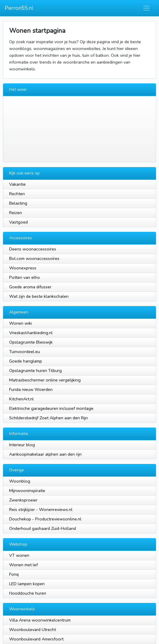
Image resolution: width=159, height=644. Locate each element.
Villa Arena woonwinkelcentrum (40, 620)
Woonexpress (23, 268)
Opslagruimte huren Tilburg (35, 370)
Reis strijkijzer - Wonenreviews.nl (41, 509)
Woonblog (20, 481)
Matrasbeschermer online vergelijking (45, 380)
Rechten (17, 194)
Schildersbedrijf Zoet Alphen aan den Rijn (48, 418)
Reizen (16, 213)
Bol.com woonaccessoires (34, 258)
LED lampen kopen (27, 584)
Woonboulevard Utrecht (33, 630)
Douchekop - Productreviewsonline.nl (45, 519)
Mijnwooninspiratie (27, 491)
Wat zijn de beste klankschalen (39, 296)
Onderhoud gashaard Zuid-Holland (43, 528)
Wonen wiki (21, 323)
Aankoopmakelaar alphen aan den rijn (45, 454)
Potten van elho (25, 277)
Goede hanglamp (26, 361)
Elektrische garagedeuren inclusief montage (51, 408)
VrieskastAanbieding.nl (31, 333)
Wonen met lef (23, 565)
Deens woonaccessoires (33, 249)
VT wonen (19, 555)
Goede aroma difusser (30, 287)
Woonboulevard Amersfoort (36, 639)
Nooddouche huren (28, 593)
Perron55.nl (19, 8)
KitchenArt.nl (21, 399)
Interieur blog (22, 445)
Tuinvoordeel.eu (25, 352)
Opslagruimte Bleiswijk (31, 342)
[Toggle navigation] (146, 8)
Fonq (14, 574)
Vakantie (17, 184)
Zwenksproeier (23, 500)
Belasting (18, 203)
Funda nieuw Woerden (31, 389)
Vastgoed (18, 222)
